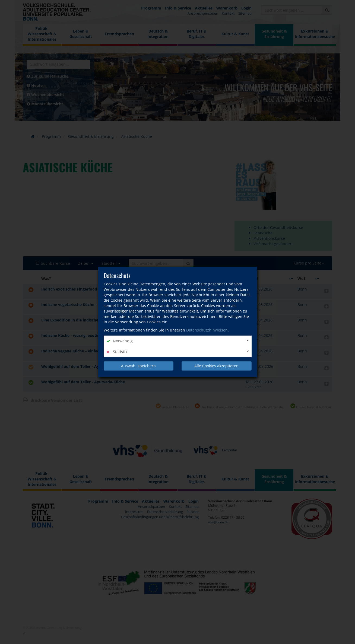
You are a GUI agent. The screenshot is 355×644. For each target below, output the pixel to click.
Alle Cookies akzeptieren (216, 366)
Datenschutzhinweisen (207, 330)
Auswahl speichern (138, 366)
